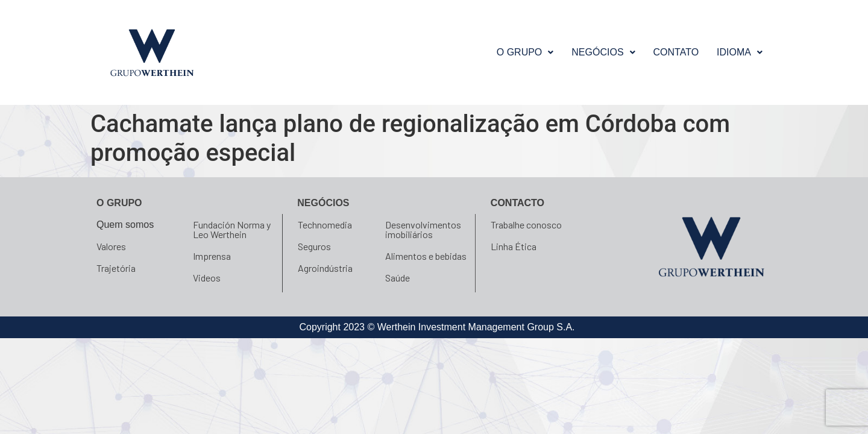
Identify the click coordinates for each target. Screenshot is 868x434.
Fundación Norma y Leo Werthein (232, 229)
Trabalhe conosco (526, 225)
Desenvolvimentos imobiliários (423, 229)
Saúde (398, 278)
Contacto (517, 203)
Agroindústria (325, 268)
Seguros (314, 246)
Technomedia (325, 225)
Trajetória (116, 268)
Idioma (740, 52)
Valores (111, 246)
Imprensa (212, 256)
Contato (676, 52)
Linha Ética (514, 246)
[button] (525, 52)
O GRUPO (525, 52)
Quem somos (125, 225)
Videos (207, 278)
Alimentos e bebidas (426, 256)
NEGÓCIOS (603, 52)
